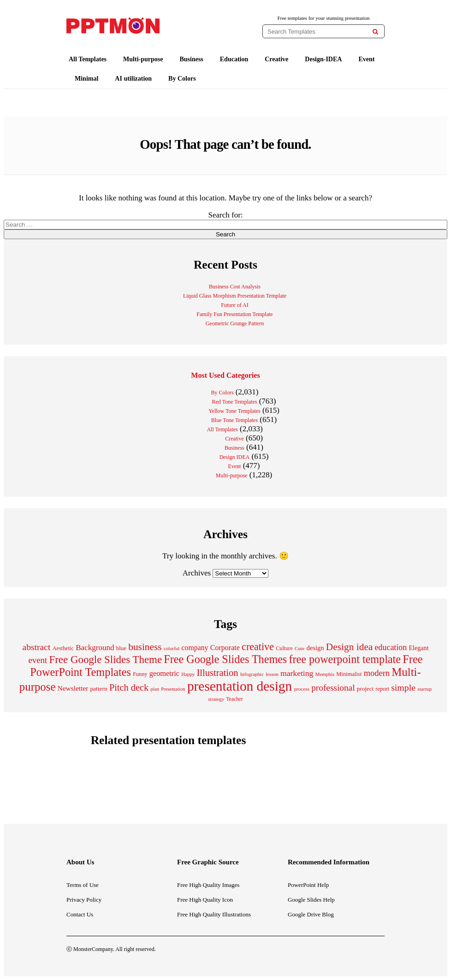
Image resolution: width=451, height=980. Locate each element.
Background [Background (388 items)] (95, 648)
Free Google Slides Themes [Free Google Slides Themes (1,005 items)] (225, 659)
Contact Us (80, 914)
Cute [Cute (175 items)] (300, 648)
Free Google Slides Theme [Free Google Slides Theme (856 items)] (105, 660)
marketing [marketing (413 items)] (297, 673)
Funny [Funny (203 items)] (140, 674)
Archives (197, 573)
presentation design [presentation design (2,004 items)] (240, 686)
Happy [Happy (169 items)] (188, 674)
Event (366, 59)
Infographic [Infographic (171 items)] (252, 674)
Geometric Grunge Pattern (235, 323)
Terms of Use (83, 885)
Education (234, 59)
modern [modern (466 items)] (377, 673)
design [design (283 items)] (315, 648)
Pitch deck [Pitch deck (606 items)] (129, 687)
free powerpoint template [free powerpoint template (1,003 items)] (345, 659)
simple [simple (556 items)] (403, 687)
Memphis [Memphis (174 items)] (325, 674)
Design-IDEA (323, 59)
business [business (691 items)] (145, 647)
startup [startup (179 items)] (424, 689)
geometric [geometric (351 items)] (164, 673)
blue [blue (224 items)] (121, 648)
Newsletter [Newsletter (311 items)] (73, 688)
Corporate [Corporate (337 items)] (225, 648)
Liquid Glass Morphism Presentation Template (235, 296)
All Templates (88, 59)
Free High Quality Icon (205, 900)
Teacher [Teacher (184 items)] (234, 699)
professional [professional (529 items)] (333, 688)
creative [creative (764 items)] (258, 647)
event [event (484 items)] (38, 660)
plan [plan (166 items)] (154, 689)
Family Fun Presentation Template (234, 314)
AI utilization (133, 79)
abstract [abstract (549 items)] (36, 647)
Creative (276, 59)
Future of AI (234, 305)
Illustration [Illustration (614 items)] (217, 673)
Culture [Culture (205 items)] (284, 648)
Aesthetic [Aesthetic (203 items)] (63, 648)
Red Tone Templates (235, 402)
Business (191, 59)
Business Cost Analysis (235, 287)
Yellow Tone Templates (234, 411)
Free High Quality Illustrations (214, 914)
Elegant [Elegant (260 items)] (418, 648)
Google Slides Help (311, 900)
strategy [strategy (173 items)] (216, 699)
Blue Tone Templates (234, 420)
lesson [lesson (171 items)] (272, 674)
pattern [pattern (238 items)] (98, 689)
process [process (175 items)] (302, 689)
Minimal (86, 79)
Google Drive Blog (311, 914)
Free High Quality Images (208, 885)
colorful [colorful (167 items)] (172, 648)
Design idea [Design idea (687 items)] (350, 647)
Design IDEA (235, 457)
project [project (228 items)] (365, 689)
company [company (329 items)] (195, 648)
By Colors (182, 79)
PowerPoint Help (308, 885)
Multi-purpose (143, 59)
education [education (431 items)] (391, 647)
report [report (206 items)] (382, 689)
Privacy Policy (84, 900)
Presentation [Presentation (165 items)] (173, 689)
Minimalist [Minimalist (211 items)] (349, 674)
